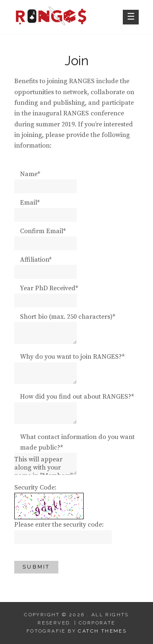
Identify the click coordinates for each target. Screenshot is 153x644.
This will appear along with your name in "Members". (45, 464)
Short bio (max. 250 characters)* (68, 317)
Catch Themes (102, 631)
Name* (30, 174)
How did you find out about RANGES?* (77, 397)
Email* (30, 203)
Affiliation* (36, 260)
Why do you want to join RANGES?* (72, 357)
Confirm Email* (43, 231)
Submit (36, 567)
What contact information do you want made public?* (77, 442)
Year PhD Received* (49, 288)
